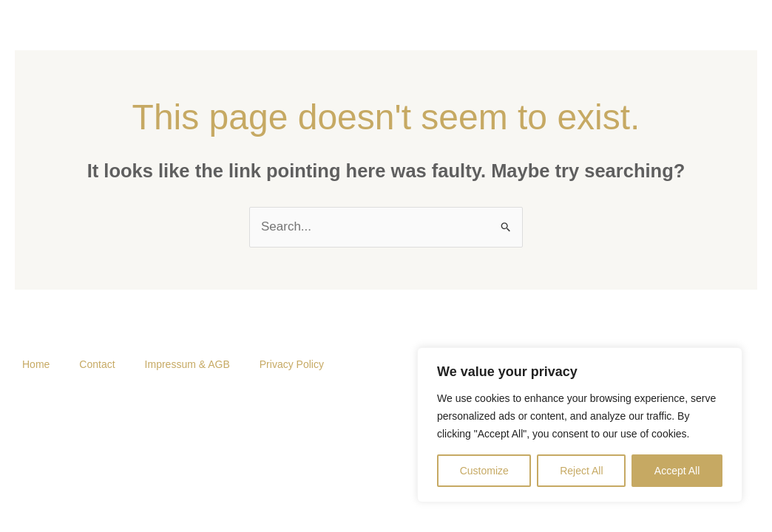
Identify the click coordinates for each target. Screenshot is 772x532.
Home (36, 364)
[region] (580, 425)
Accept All (677, 471)
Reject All (581, 471)
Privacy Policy (292, 364)
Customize (484, 471)
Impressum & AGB (187, 364)
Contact (97, 364)
